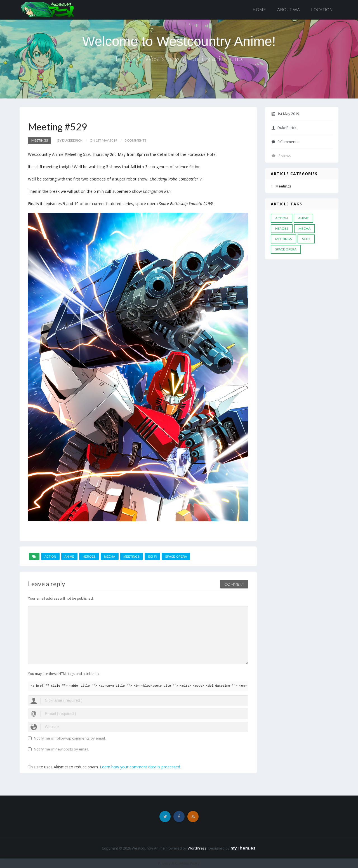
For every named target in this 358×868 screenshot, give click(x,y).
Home (259, 10)
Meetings (40, 140)
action (50, 557)
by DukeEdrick (70, 140)
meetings (132, 557)
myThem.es (243, 848)
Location (322, 10)
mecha (110, 557)
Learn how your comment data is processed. (140, 767)
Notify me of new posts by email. (61, 749)
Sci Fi (152, 557)
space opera (176, 557)
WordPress (197, 848)
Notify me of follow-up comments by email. (70, 738)
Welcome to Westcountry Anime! (179, 41)
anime (70, 557)
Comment (234, 584)
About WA (288, 10)
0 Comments (285, 142)
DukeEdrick (284, 128)
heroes (89, 557)
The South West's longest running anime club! (179, 58)
